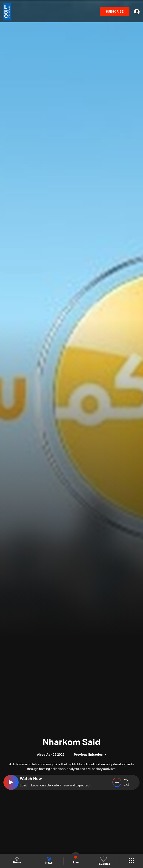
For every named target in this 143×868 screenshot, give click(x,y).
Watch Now (31, 779)
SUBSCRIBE (115, 12)
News (49, 861)
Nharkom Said (71, 743)
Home (17, 861)
